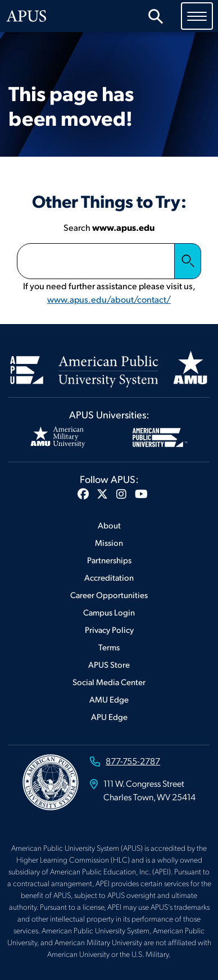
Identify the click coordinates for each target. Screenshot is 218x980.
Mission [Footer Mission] (109, 542)
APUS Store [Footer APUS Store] (109, 664)
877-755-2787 (133, 761)
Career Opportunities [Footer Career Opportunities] (109, 594)
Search (188, 261)
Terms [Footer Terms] (109, 647)
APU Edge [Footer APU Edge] (109, 716)
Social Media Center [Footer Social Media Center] (109, 682)
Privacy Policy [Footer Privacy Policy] (109, 629)
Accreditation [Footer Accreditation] (109, 577)
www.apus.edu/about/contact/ (109, 299)
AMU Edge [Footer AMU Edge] (109, 699)
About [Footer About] (109, 525)
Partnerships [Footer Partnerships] (109, 560)
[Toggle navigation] (197, 16)
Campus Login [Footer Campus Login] (109, 612)
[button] (83, 494)
